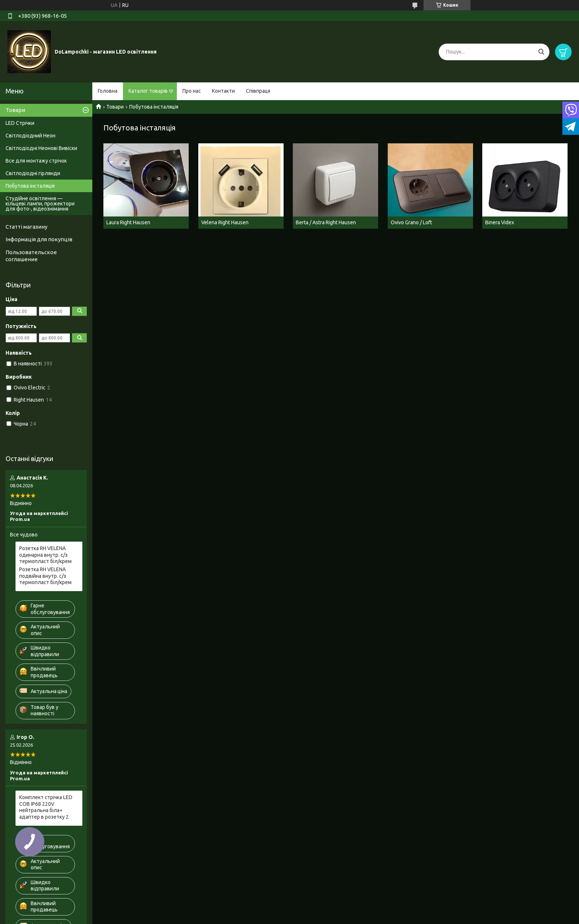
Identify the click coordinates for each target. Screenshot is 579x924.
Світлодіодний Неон (30, 136)
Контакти (223, 91)
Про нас (192, 91)
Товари (115, 107)
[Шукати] (541, 52)
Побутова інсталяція (30, 186)
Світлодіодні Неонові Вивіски (41, 148)
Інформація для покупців (39, 239)
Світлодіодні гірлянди (33, 173)
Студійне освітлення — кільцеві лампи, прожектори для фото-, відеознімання (40, 204)
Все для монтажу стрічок (36, 161)
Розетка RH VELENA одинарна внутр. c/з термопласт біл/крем (45, 555)
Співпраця (258, 91)
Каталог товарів (148, 91)
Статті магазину (26, 227)
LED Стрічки (20, 123)
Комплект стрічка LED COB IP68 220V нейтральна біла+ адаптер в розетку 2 (46, 807)
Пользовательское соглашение (31, 256)
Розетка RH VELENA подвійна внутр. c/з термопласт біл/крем (45, 576)
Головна (108, 91)
